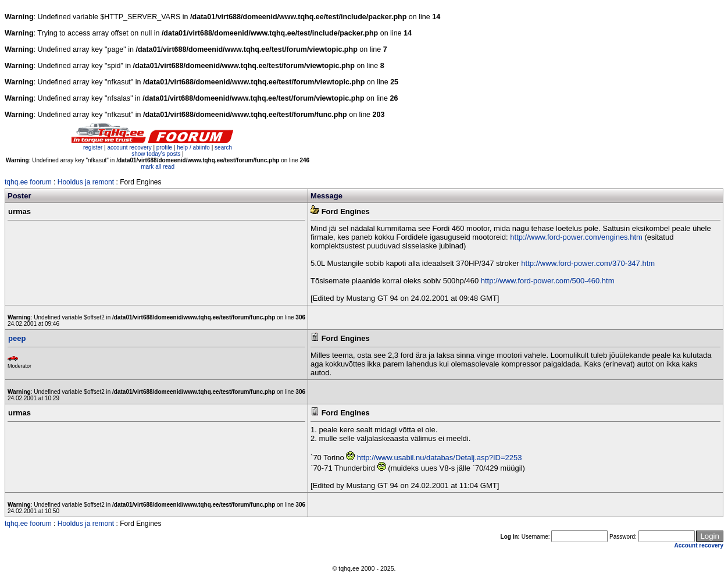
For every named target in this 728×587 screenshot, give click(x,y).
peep (17, 338)
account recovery (130, 147)
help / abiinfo (193, 147)
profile (164, 147)
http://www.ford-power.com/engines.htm (576, 237)
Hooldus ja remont (86, 182)
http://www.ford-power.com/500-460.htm (548, 281)
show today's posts (156, 154)
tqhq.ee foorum (28, 182)
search (223, 147)
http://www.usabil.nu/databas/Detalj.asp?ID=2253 (440, 458)
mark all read (158, 167)
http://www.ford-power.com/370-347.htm (588, 263)
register (93, 147)
